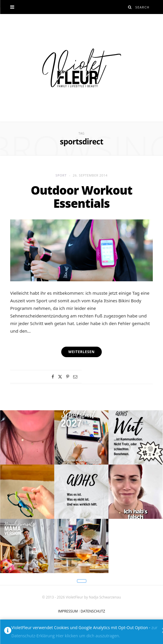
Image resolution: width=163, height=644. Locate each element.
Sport (61, 175)
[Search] (130, 7)
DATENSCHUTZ (93, 611)
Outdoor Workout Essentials (82, 197)
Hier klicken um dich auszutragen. (88, 636)
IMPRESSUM (68, 611)
